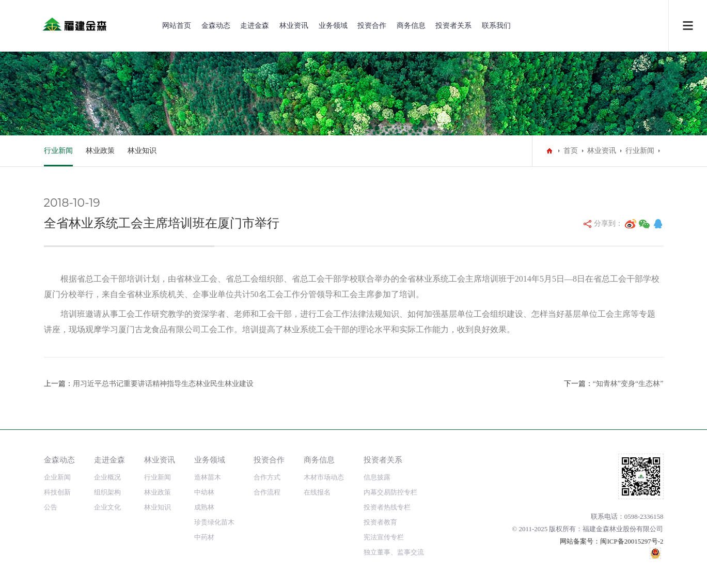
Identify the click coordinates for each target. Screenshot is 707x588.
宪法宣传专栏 (384, 537)
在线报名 (317, 492)
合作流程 (267, 492)
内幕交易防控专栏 (390, 492)
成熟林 (204, 507)
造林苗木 (208, 477)
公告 (51, 507)
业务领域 (333, 26)
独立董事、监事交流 (394, 552)
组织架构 (107, 492)
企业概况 (107, 477)
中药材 (204, 537)
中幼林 (204, 492)
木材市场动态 (324, 477)
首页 (571, 151)
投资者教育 (380, 522)
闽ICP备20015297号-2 (632, 541)
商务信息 (411, 26)
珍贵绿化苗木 (214, 522)
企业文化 (107, 507)
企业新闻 (57, 477)
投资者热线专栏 (387, 507)
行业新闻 (58, 151)
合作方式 (267, 477)
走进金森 (255, 26)
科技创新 (57, 492)
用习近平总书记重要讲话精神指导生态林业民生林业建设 (163, 384)
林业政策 (100, 151)
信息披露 (377, 477)
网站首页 (177, 26)
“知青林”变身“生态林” (628, 384)
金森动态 (216, 26)
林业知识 (142, 151)
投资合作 (372, 26)
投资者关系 (453, 26)
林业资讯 (294, 26)
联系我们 (496, 26)
